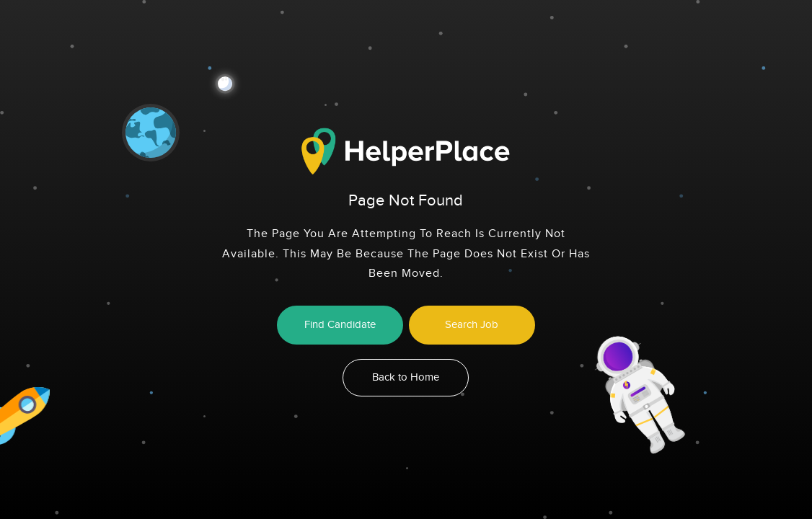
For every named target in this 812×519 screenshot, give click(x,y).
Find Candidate (340, 325)
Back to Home (406, 377)
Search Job (472, 325)
